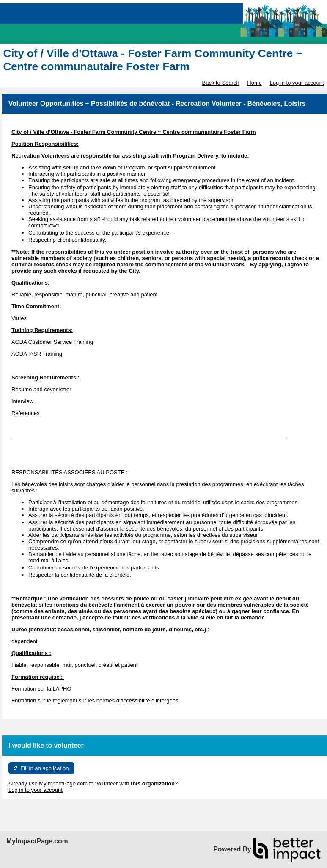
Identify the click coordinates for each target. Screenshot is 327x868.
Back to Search (220, 83)
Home (254, 83)
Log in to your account (297, 83)
